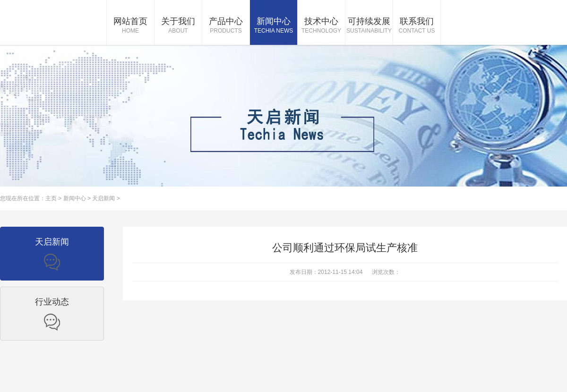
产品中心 (226, 26)
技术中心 (321, 26)
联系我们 (417, 26)
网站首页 (130, 26)
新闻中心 (274, 26)
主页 (51, 198)
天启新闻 (103, 198)
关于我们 (178, 26)
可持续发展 (369, 26)
